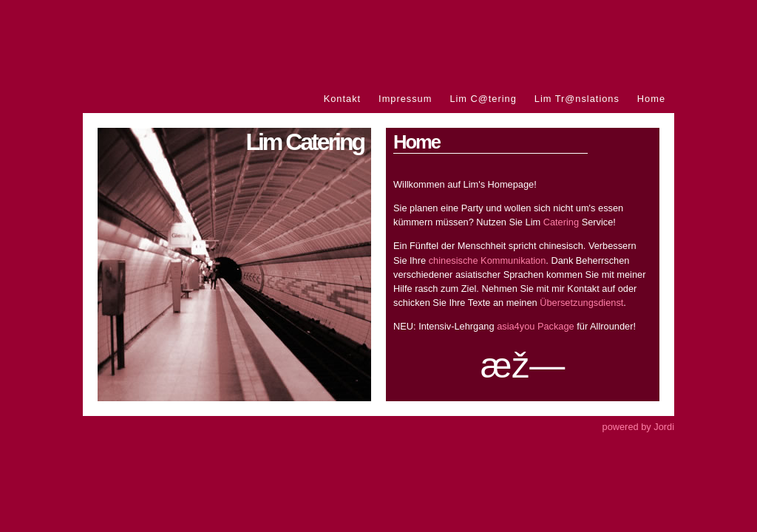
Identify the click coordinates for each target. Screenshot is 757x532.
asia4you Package (536, 326)
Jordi (664, 427)
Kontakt (342, 99)
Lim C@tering (483, 99)
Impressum (405, 99)
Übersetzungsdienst (581, 303)
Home (651, 99)
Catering (561, 222)
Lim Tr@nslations (577, 99)
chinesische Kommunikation (488, 260)
